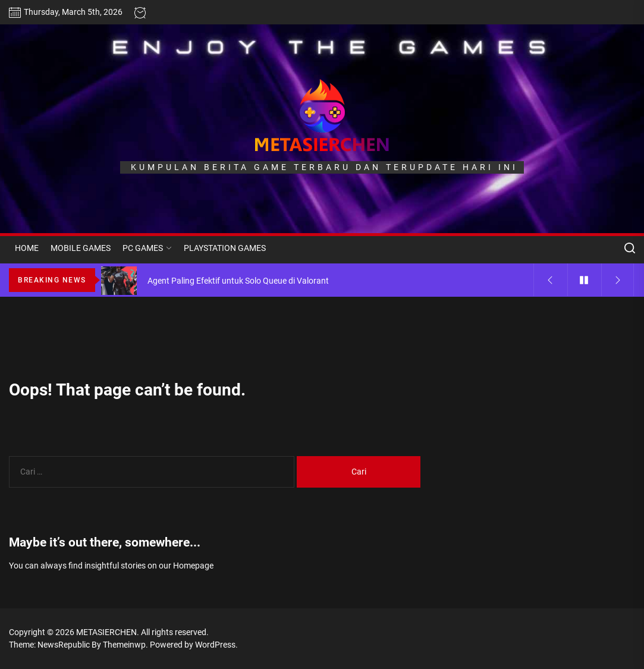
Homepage (193, 566)
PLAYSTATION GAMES (225, 248)
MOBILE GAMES (81, 248)
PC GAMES (147, 248)
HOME (27, 248)
